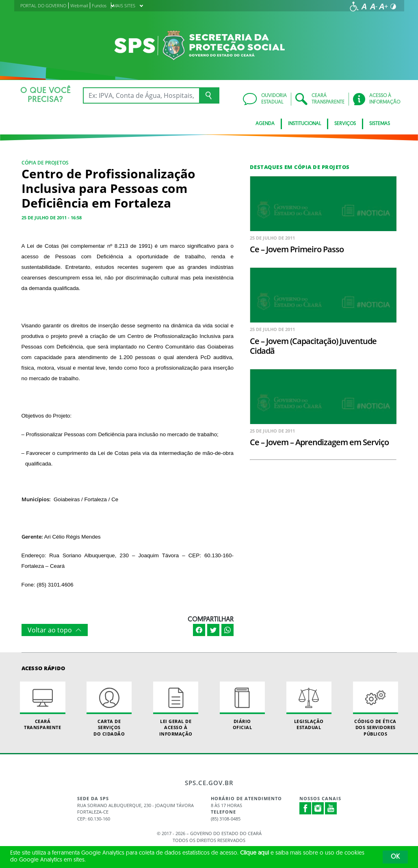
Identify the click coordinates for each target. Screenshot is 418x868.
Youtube (331, 808)
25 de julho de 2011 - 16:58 (52, 218)
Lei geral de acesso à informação (176, 709)
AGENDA (265, 124)
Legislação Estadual (309, 706)
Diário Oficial (242, 706)
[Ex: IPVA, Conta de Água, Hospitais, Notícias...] (141, 95)
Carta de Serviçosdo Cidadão (109, 709)
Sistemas (380, 124)
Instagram (318, 808)
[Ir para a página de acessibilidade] (354, 6)
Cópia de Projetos (45, 163)
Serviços (345, 124)
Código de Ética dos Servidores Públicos (376, 709)
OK (395, 857)
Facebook (305, 808)
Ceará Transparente (42, 706)
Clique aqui (254, 853)
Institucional (304, 124)
